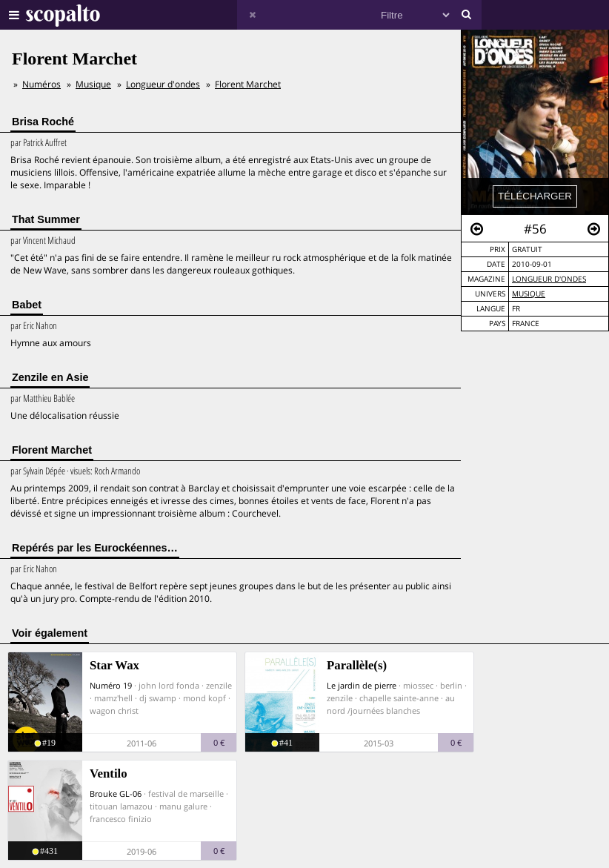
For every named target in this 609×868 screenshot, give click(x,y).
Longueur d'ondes (549, 279)
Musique (529, 294)
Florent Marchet (248, 84)
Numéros (41, 84)
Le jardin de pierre (362, 685)
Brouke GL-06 (116, 794)
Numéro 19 (111, 685)
